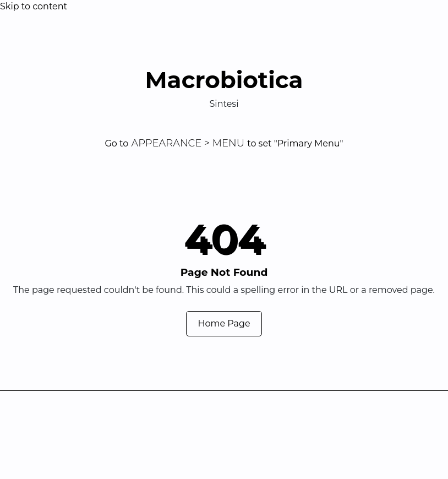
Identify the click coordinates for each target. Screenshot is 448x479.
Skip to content (34, 6)
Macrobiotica (224, 80)
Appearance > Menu (188, 143)
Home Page (224, 323)
